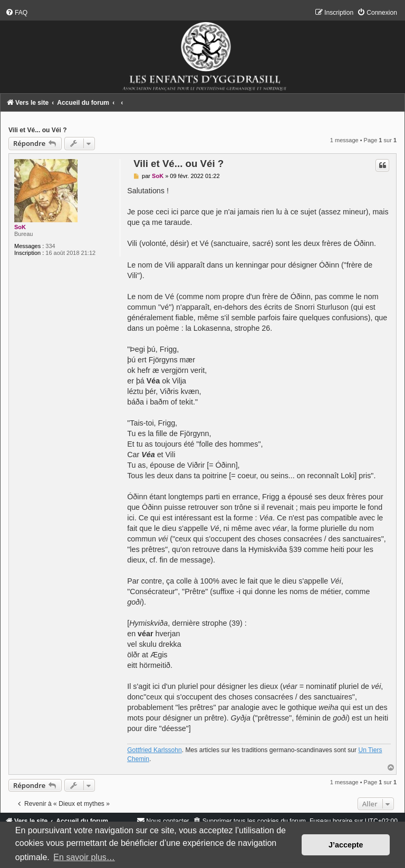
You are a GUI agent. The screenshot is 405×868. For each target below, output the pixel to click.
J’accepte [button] (346, 845)
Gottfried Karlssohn (155, 750)
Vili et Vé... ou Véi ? (38, 130)
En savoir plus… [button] (84, 857)
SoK (20, 227)
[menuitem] (16, 13)
